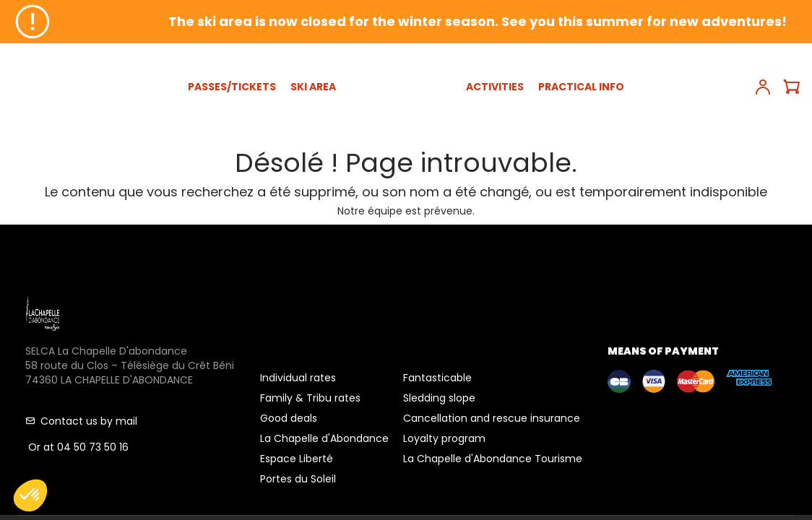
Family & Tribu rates (310, 398)
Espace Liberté (297, 459)
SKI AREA (313, 87)
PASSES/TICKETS (232, 87)
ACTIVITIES (495, 87)
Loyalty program (444, 438)
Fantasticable (437, 378)
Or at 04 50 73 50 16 (77, 447)
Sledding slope (439, 398)
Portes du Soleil (298, 479)
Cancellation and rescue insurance (492, 418)
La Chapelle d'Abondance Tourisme (493, 459)
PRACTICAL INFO (581, 87)
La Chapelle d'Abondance (324, 438)
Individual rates (298, 378)
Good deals (289, 418)
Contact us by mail (81, 421)
